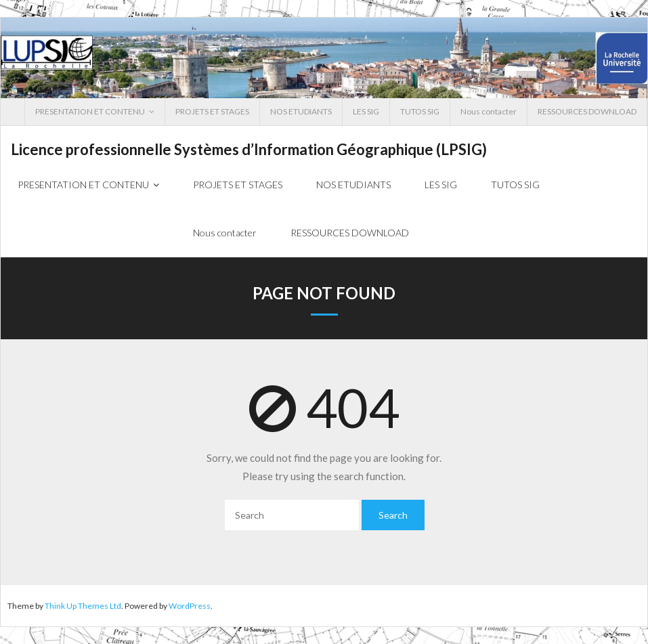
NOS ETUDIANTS (301, 111)
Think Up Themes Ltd (83, 606)
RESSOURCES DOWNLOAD (587, 111)
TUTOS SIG (420, 111)
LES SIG (366, 111)
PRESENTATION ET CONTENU (90, 111)
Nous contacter (489, 111)
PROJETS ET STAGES (212, 111)
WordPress (190, 606)
